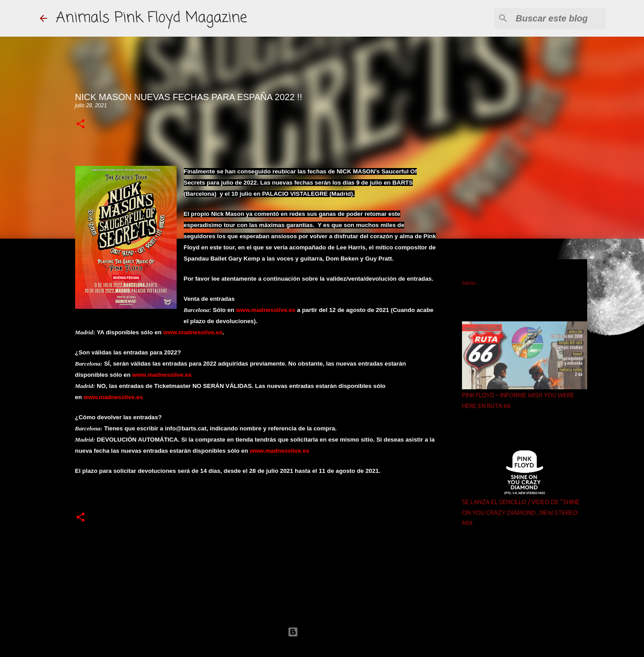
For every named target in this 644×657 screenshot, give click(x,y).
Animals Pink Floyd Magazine (151, 18)
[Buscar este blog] (559, 18)
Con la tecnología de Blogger (322, 632)
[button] (80, 124)
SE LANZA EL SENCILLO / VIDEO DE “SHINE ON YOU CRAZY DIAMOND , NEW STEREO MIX (521, 512)
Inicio (469, 283)
